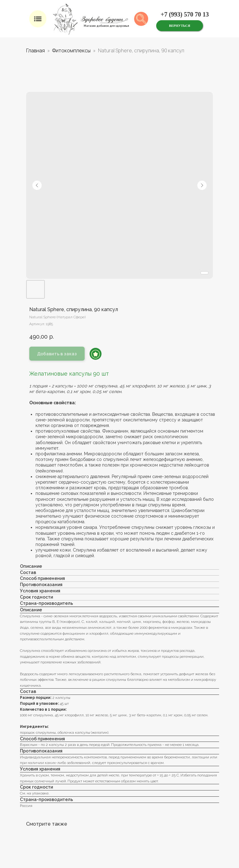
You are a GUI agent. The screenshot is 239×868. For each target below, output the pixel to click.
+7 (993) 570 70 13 (185, 14)
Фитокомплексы (71, 50)
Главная (35, 50)
